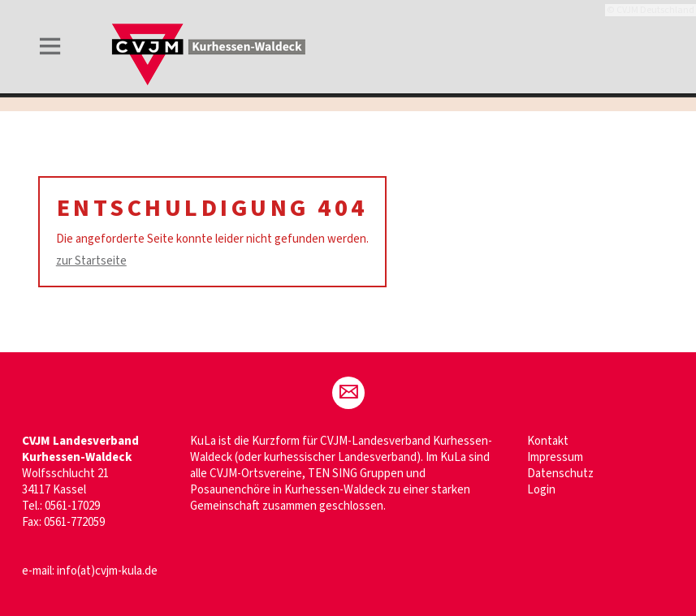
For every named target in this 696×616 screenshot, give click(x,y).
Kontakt (548, 441)
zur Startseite (91, 261)
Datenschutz (560, 474)
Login (541, 490)
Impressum (555, 457)
